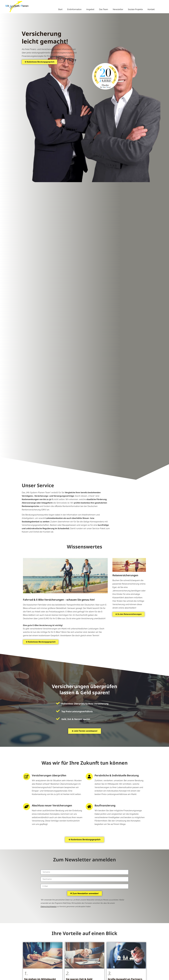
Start (60, 9)
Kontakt (151, 9)
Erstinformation (74, 9)
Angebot (90, 9)
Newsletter (118, 9)
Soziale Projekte (135, 9)
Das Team (104, 9)
